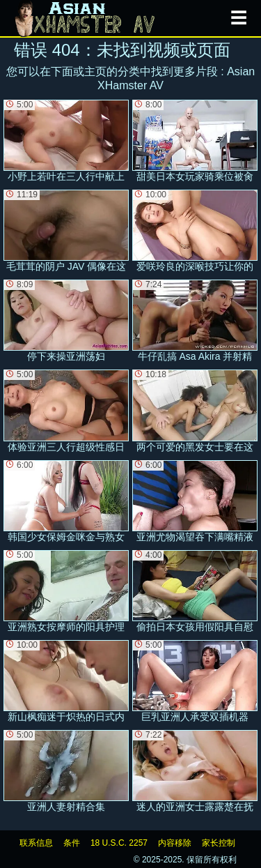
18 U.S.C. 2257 (119, 843)
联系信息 (36, 843)
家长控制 (219, 843)
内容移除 (175, 843)
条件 (72, 843)
